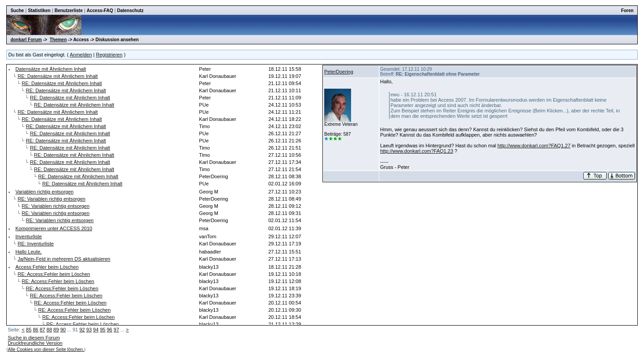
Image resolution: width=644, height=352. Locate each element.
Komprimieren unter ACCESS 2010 (54, 228)
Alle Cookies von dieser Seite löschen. (46, 350)
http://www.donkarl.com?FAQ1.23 (417, 151)
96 (110, 330)
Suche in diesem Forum (34, 338)
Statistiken (39, 11)
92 (82, 330)
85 (29, 330)
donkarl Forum (26, 40)
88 (49, 330)
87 (42, 330)
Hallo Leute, (28, 252)
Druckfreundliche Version (35, 343)
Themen (58, 40)
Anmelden (81, 55)
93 (89, 330)
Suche (17, 11)
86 (35, 330)
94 (96, 330)
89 (56, 330)
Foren (627, 11)
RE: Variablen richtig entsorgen (51, 199)
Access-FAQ (100, 11)
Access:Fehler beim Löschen (47, 267)
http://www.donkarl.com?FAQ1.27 (534, 146)
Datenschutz (130, 11)
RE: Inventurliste (36, 244)
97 (116, 330)
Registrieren (109, 55)
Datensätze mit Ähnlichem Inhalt (51, 69)
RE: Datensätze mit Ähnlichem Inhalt (57, 76)
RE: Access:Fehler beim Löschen (54, 274)
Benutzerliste (69, 11)
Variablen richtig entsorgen (44, 192)
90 (63, 330)
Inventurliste (28, 236)
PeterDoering (339, 72)
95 (102, 330)
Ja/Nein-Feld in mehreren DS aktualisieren (64, 259)
